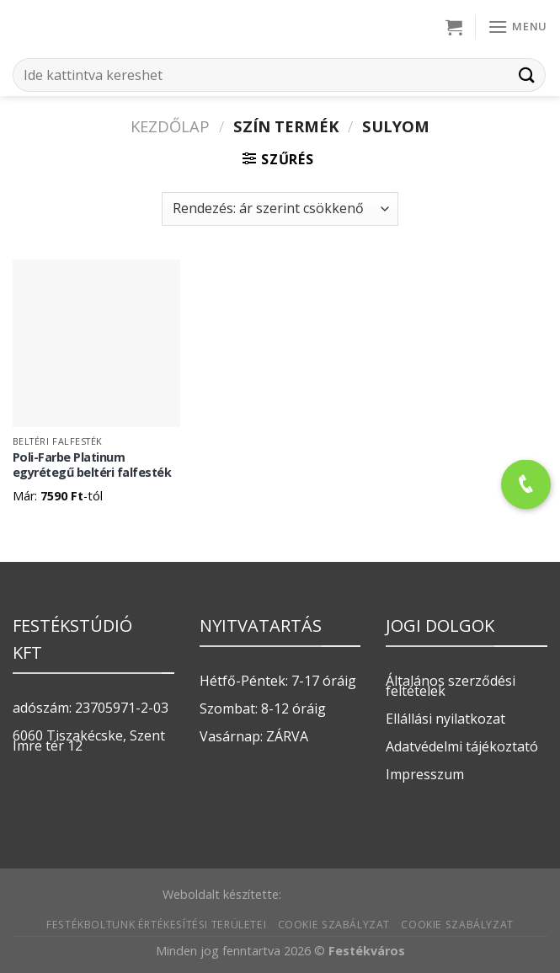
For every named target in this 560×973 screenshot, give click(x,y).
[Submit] (527, 75)
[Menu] (517, 27)
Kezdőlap (170, 126)
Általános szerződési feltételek (451, 686)
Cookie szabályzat (334, 925)
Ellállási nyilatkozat (445, 719)
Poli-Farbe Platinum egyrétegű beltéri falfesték (92, 465)
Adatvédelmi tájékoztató (462, 746)
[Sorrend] (280, 209)
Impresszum (425, 774)
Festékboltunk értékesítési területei (156, 925)
